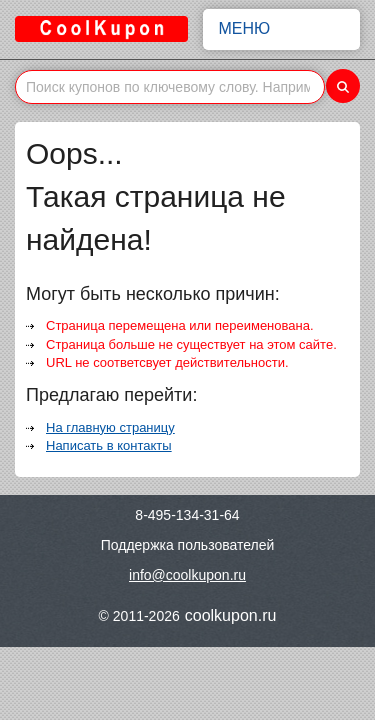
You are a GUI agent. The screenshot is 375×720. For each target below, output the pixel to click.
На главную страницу (110, 427)
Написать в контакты (109, 445)
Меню (282, 29)
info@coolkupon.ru (187, 575)
